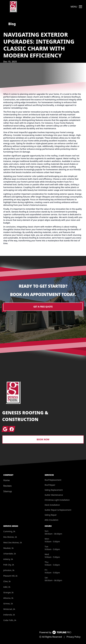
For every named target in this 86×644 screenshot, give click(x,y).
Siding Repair (51, 515)
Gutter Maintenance (54, 495)
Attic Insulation (52, 520)
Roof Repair (50, 485)
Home (6, 480)
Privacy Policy (73, 637)
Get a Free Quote (43, 307)
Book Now (43, 439)
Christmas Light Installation (57, 500)
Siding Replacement (54, 490)
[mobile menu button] (80, 7)
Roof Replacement (53, 480)
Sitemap (8, 491)
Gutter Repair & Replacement (58, 510)
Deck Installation (52, 505)
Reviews (7, 486)
